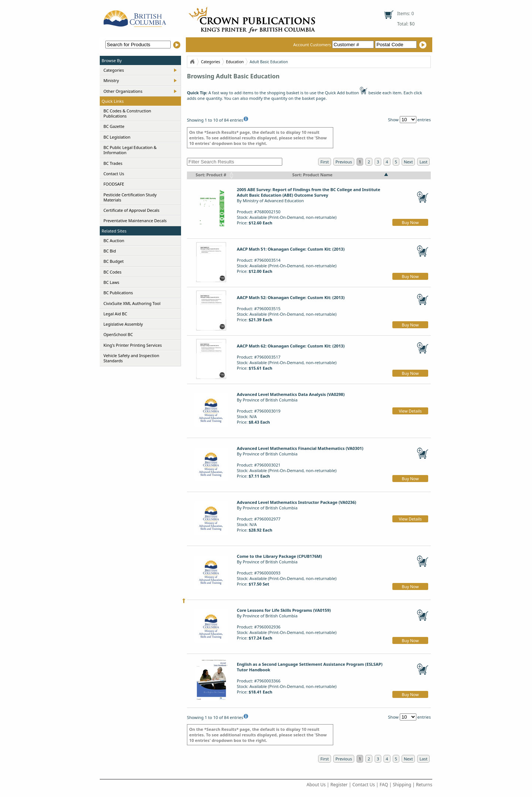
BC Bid (110, 251)
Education (235, 62)
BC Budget (114, 261)
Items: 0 (405, 13)
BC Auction (114, 240)
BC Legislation (117, 137)
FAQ (384, 785)
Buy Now (410, 222)
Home (192, 62)
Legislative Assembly (123, 324)
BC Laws (111, 282)
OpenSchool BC (118, 334)
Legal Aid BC (115, 314)
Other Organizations (123, 91)
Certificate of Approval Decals (131, 210)
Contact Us (114, 174)
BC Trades (113, 163)
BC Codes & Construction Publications (127, 113)
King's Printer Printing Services (133, 345)
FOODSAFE (114, 184)
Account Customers (334, 45)
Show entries (409, 120)
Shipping (402, 785)
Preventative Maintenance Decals (135, 221)
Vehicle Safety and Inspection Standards (131, 358)
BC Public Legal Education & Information (130, 150)
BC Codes (112, 272)
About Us (316, 785)
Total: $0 (406, 24)
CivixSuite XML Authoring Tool (132, 303)
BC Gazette (114, 126)
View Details (410, 411)
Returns (424, 785)
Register (339, 785)
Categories (114, 70)
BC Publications (118, 293)
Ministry (111, 80)
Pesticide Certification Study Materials (130, 197)
